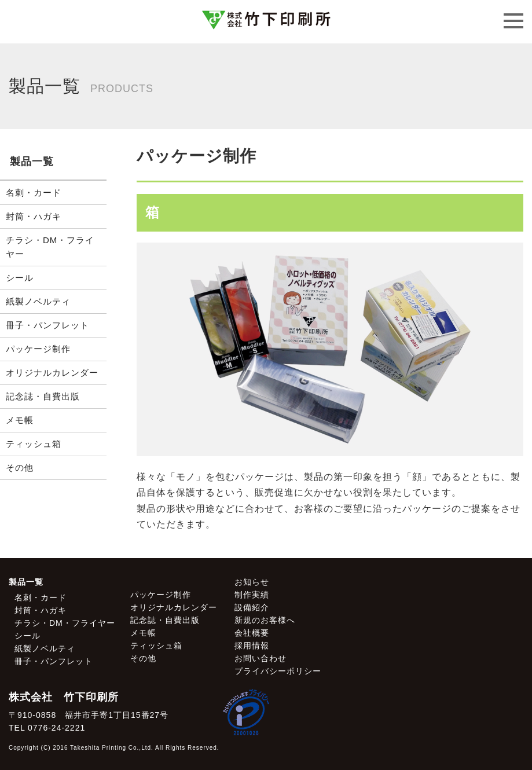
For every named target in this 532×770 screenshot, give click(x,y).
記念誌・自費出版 (43, 396)
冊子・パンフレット (47, 325)
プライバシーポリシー (278, 671)
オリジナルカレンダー (52, 373)
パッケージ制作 (38, 349)
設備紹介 (252, 607)
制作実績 (252, 595)
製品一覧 (26, 582)
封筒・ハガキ (34, 216)
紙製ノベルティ (38, 301)
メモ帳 (20, 420)
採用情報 (252, 646)
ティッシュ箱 (34, 444)
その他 (20, 467)
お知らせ (252, 582)
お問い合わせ (261, 658)
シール (20, 278)
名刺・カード (34, 192)
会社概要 (252, 633)
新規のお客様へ (265, 620)
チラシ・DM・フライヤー (50, 247)
